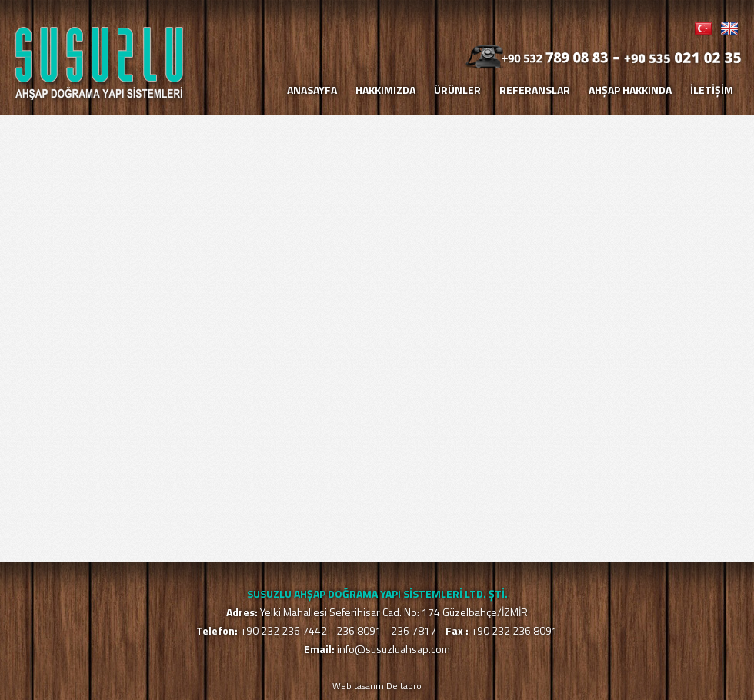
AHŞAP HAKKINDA (630, 90)
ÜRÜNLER (457, 90)
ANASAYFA (312, 90)
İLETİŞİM (712, 90)
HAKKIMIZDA (385, 90)
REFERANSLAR (535, 90)
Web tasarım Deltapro (377, 686)
